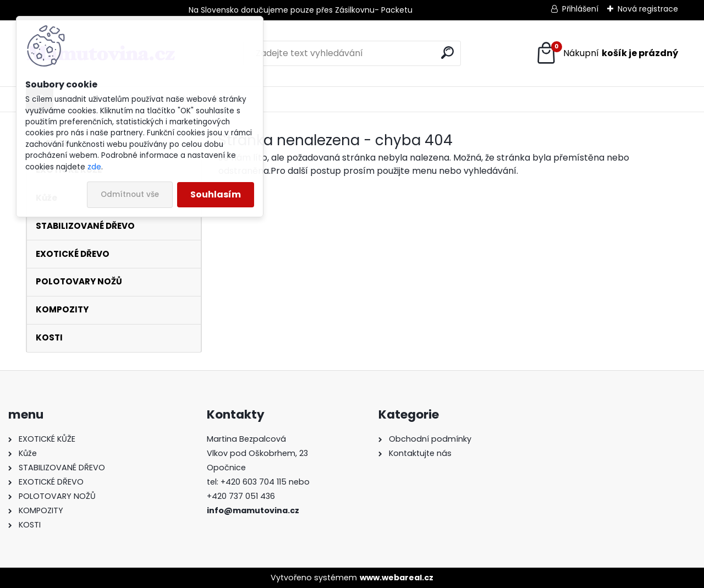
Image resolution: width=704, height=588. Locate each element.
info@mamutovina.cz (253, 510)
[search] (447, 53)
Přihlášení (580, 9)
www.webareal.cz (397, 578)
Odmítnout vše (130, 194)
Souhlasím (216, 194)
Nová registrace (648, 9)
